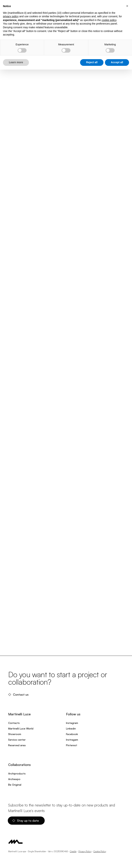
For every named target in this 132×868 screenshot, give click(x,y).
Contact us (18, 695)
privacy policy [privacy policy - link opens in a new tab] (11, 16)
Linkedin (71, 728)
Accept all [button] (117, 62)
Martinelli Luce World (21, 728)
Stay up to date (25, 821)
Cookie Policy (100, 851)
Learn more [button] (16, 62)
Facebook (72, 734)
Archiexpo (14, 779)
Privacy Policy (85, 851)
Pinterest (72, 745)
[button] (127, 6)
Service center (17, 740)
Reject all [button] (92, 62)
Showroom (15, 734)
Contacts (14, 723)
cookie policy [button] (109, 20)
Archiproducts (17, 773)
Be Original (15, 785)
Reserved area (17, 745)
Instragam (72, 740)
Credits (73, 851)
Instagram (72, 723)
